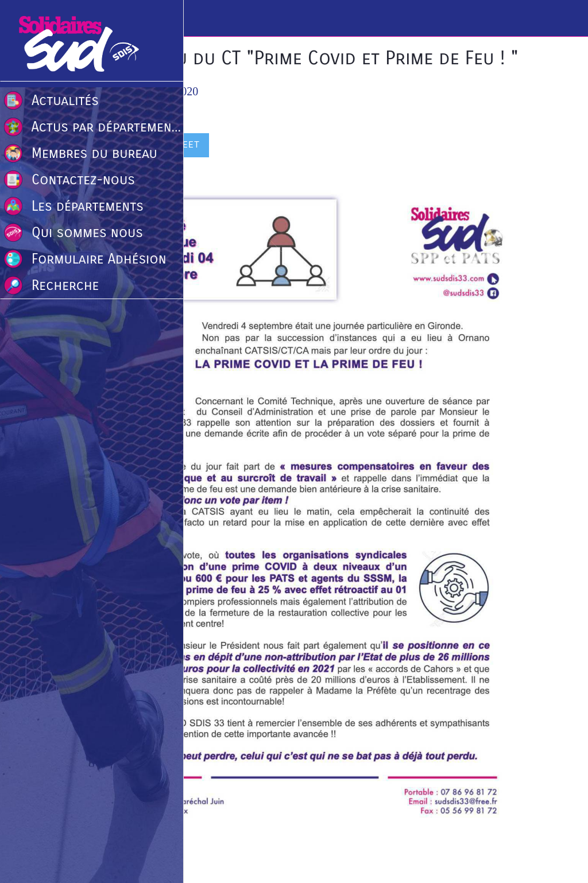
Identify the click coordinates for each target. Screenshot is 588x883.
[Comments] (510, 146)
